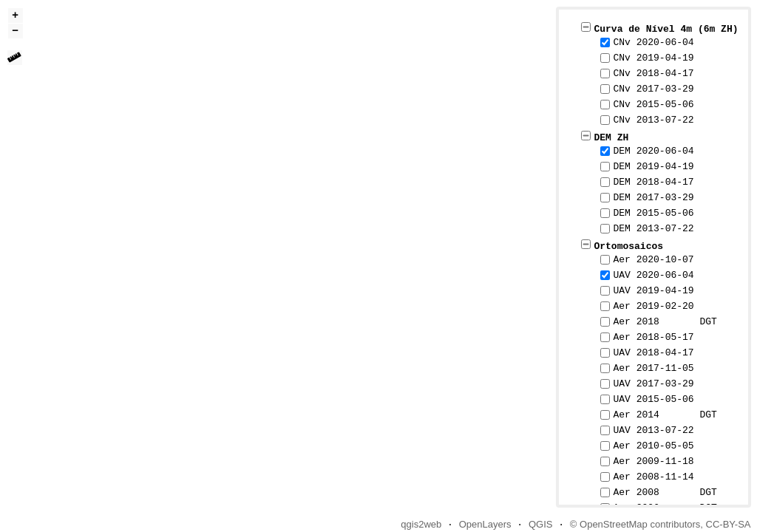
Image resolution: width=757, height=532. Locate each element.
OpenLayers (485, 524)
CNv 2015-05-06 (653, 104)
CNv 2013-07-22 (653, 120)
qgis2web (421, 524)
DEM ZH (611, 137)
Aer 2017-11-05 (653, 368)
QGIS (541, 524)
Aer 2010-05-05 (653, 446)
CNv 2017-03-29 (653, 89)
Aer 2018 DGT (665, 321)
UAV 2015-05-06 (653, 399)
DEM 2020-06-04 (653, 151)
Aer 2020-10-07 (653, 259)
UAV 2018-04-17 (653, 352)
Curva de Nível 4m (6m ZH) (666, 28)
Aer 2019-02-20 (653, 306)
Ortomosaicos (628, 245)
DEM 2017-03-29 (653, 197)
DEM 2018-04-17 (653, 182)
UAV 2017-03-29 (653, 383)
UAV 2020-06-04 (653, 275)
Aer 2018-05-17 (653, 337)
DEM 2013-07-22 (653, 228)
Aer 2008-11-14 (653, 477)
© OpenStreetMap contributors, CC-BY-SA (661, 524)
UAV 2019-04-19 (653, 290)
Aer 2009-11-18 (653, 461)
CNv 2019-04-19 (653, 58)
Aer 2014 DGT (665, 415)
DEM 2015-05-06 (653, 213)
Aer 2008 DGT (665, 492)
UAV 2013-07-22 (653, 430)
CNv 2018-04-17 (653, 73)
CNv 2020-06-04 (653, 42)
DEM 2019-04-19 (653, 166)
